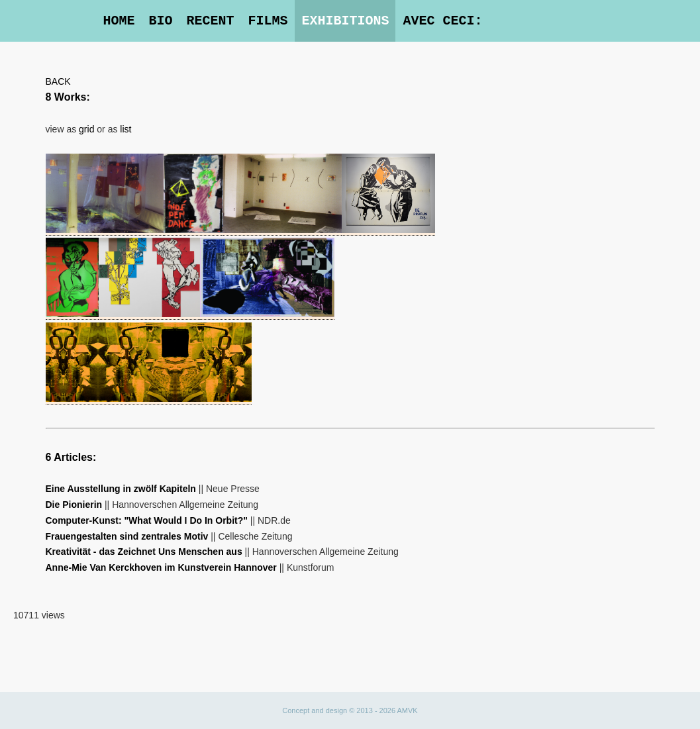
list (125, 129)
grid (86, 129)
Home (119, 21)
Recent (210, 21)
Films (268, 21)
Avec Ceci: (442, 21)
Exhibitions (345, 21)
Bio (160, 21)
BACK (58, 81)
